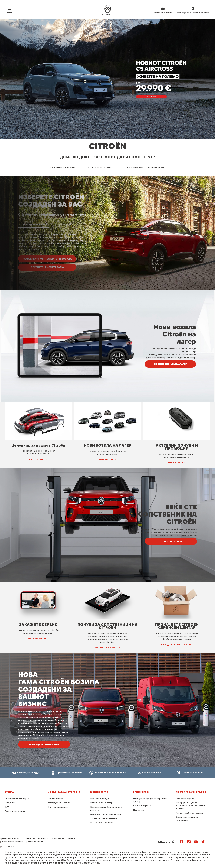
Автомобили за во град (17, 799)
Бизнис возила (55, 799)
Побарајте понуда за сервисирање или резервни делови (190, 806)
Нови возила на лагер (101, 803)
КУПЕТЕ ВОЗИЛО (99, 792)
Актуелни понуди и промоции (106, 814)
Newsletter (139, 810)
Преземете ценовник (102, 822)
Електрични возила (15, 811)
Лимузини (10, 803)
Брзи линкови (141, 792)
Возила (9, 792)
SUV (7, 807)
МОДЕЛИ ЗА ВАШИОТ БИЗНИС (64, 792)
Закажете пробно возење (104, 818)
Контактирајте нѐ (142, 806)
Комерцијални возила (59, 803)
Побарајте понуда (100, 799)
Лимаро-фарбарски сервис (190, 813)
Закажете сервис (185, 799)
